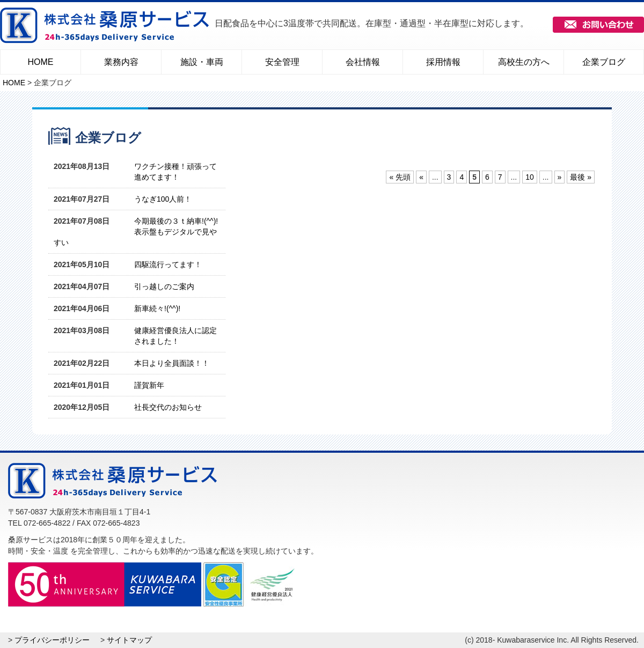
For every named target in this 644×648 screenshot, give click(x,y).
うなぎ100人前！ (163, 199)
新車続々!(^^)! (157, 308)
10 (530, 177)
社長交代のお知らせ (168, 407)
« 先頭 (400, 177)
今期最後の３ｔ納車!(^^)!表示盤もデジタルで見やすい (136, 232)
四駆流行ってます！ (168, 264)
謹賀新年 (149, 385)
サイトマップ (129, 640)
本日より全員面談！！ (172, 363)
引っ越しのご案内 (164, 286)
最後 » (581, 177)
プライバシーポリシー (52, 640)
